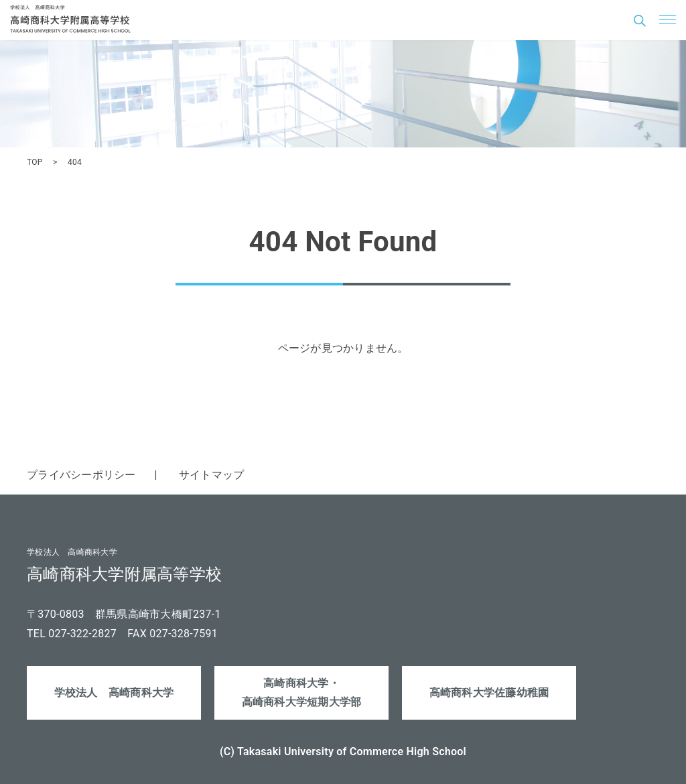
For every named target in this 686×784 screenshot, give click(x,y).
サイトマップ (212, 475)
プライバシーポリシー (81, 475)
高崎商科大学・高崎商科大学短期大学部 (302, 693)
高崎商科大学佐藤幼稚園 (489, 693)
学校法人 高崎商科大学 (114, 693)
